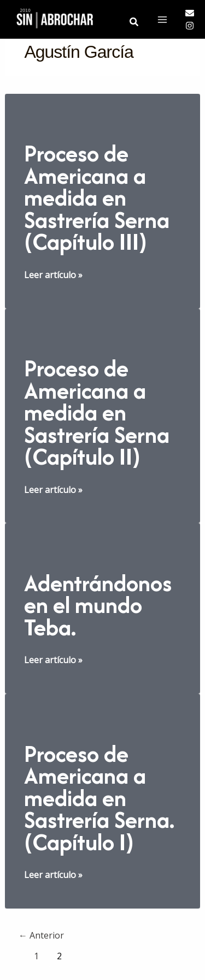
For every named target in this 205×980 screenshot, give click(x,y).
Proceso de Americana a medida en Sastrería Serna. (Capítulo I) (99, 798)
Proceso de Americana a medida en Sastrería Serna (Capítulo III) (97, 197)
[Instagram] (190, 26)
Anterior (41, 935)
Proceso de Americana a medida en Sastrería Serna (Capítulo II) (97, 412)
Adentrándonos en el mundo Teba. (98, 605)
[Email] (190, 13)
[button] (134, 22)
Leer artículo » (53, 275)
